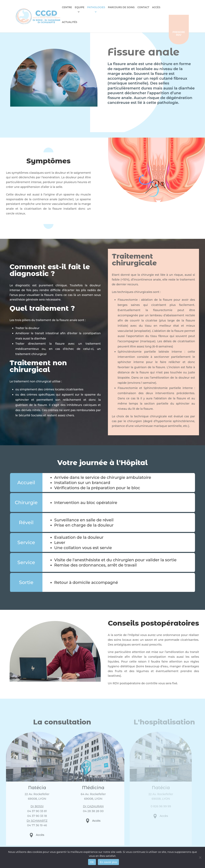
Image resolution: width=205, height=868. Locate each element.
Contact (141, 7)
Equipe (77, 7)
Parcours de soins (119, 7)
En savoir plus (108, 862)
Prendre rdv (189, 19)
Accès (154, 7)
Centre (64, 7)
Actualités (168, 7)
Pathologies (94, 7)
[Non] (200, 857)
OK (92, 862)
